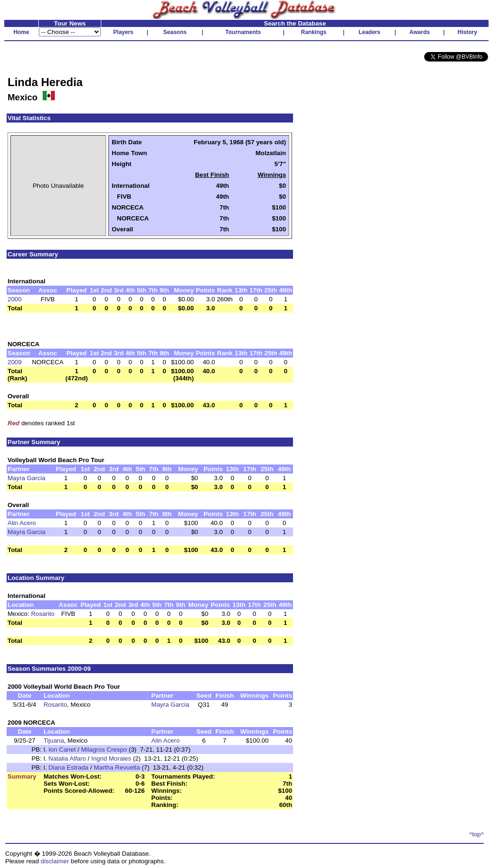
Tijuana (54, 741)
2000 (15, 299)
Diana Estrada (68, 767)
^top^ (476, 834)
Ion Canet (62, 750)
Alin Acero (22, 523)
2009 (15, 362)
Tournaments (243, 32)
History (467, 32)
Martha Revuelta (117, 767)
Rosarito (43, 614)
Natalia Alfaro (67, 758)
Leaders (369, 32)
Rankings (314, 32)
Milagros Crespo (104, 750)
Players (123, 32)
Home (21, 32)
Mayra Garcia (27, 478)
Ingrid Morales (111, 758)
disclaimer (55, 861)
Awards (420, 32)
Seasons (175, 32)
